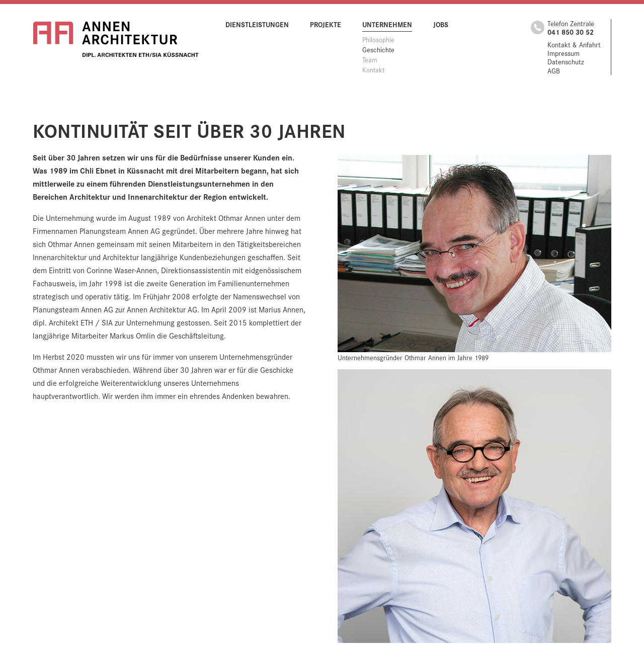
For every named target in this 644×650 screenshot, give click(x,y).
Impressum (563, 53)
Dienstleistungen (257, 24)
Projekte (326, 24)
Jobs (441, 24)
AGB (554, 71)
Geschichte (378, 49)
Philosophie (378, 39)
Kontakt (373, 69)
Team (370, 59)
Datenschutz (566, 62)
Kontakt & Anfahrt (574, 45)
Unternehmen (387, 24)
